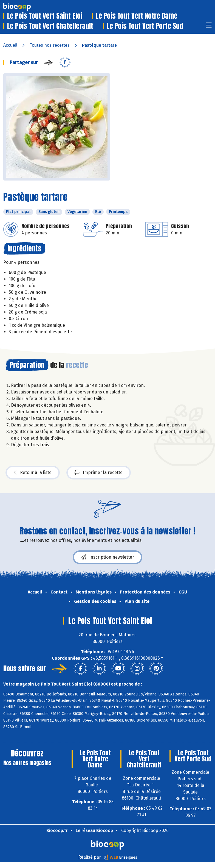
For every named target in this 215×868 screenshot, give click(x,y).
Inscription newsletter (107, 557)
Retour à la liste (33, 473)
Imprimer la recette (99, 473)
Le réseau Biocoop (94, 830)
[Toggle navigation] (209, 27)
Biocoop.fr (57, 830)
